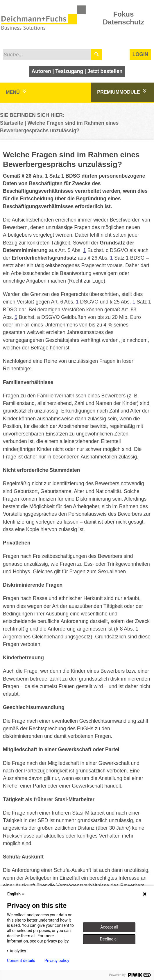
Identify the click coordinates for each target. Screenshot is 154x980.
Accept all (109, 927)
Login (140, 54)
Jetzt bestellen (105, 71)
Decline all (109, 939)
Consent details (21, 961)
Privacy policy (57, 961)
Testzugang (69, 71)
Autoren (41, 71)
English (16, 894)
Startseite (12, 123)
